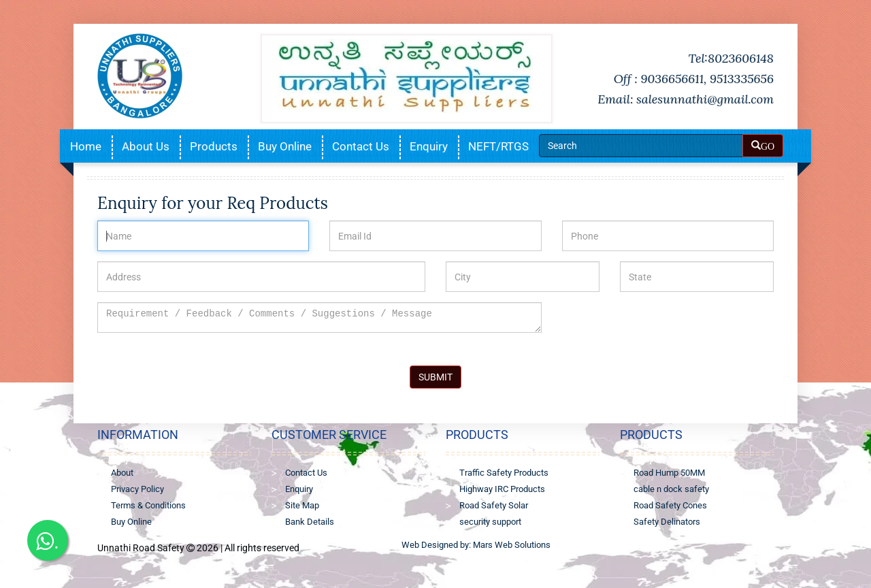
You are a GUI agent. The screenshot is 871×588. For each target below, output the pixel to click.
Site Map (302, 505)
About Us (146, 146)
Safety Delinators (667, 522)
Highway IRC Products (502, 489)
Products (214, 146)
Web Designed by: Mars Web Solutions (476, 545)
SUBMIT (435, 377)
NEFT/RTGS (498, 146)
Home (86, 146)
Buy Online (285, 146)
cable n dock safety (671, 489)
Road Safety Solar (494, 505)
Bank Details (310, 522)
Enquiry (429, 146)
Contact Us (361, 146)
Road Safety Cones (670, 505)
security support (490, 522)
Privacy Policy (137, 489)
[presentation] (665, 329)
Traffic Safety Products (504, 473)
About (122, 473)
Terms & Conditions (148, 505)
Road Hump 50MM (669, 473)
